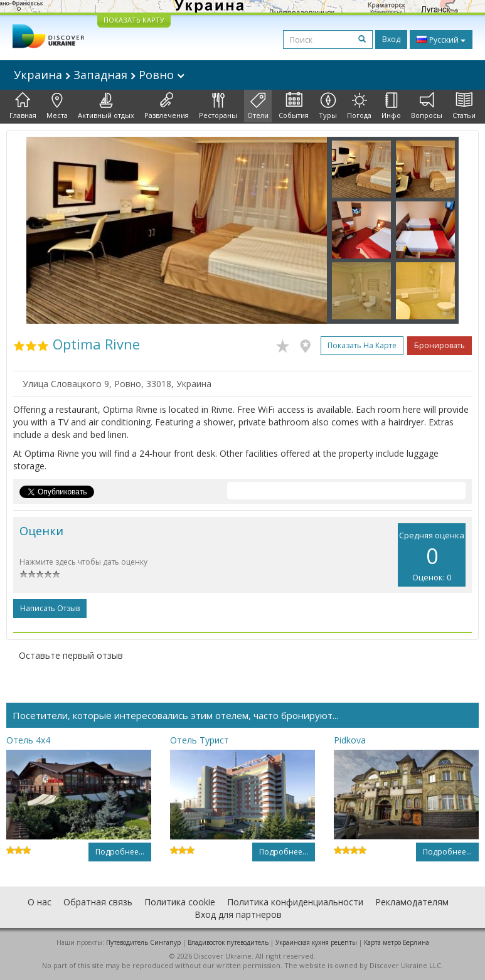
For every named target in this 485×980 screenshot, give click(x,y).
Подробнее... (120, 852)
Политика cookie (180, 902)
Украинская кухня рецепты (316, 942)
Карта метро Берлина (397, 942)
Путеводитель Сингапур (143, 942)
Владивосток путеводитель (228, 942)
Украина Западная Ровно (99, 75)
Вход (391, 39)
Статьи (464, 106)
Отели (258, 106)
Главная (23, 106)
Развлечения (167, 106)
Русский (441, 40)
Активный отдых (106, 106)
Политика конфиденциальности (295, 902)
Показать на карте (362, 345)
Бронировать (440, 345)
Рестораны (218, 106)
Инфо (391, 106)
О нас (40, 902)
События (294, 106)
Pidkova (350, 740)
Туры (328, 106)
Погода (359, 106)
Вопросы (427, 106)
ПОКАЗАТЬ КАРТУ (134, 20)
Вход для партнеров (238, 914)
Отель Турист (200, 740)
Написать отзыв (50, 608)
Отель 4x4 (28, 740)
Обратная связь (98, 902)
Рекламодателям (412, 902)
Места (57, 106)
